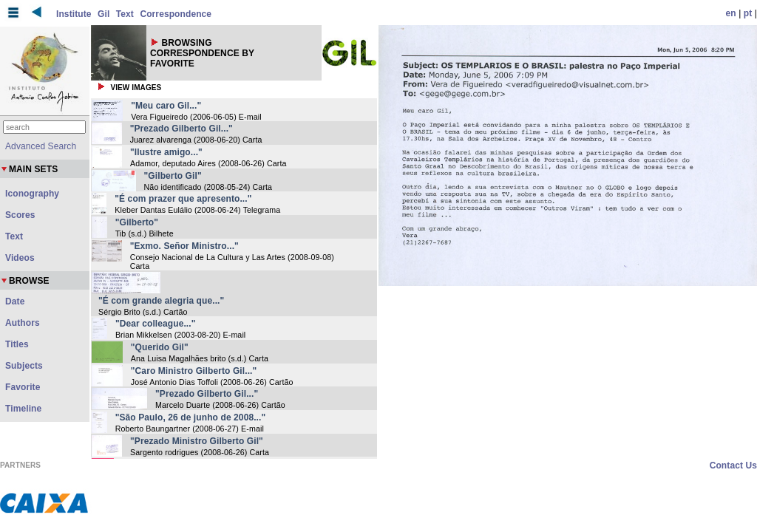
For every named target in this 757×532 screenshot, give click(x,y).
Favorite (23, 387)
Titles (17, 344)
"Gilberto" (137, 222)
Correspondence (176, 14)
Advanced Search (41, 146)
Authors (23, 323)
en (731, 13)
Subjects (24, 366)
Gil (103, 14)
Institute (74, 14)
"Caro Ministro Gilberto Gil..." (194, 371)
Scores (20, 215)
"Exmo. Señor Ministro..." (184, 246)
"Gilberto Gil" (173, 176)
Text (125, 14)
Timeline (23, 409)
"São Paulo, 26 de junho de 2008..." (191, 417)
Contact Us (733, 465)
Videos (20, 258)
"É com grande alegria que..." (161, 301)
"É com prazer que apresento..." (183, 199)
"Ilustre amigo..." (166, 152)
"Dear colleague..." (156, 324)
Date (15, 301)
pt (748, 13)
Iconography (32, 194)
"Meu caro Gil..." (166, 106)
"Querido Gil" (160, 347)
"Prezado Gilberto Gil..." (181, 129)
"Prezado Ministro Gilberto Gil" (197, 441)
